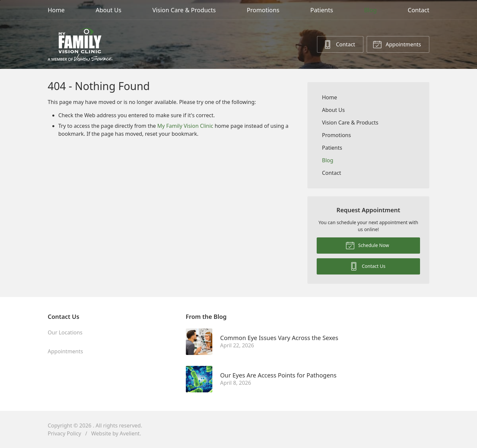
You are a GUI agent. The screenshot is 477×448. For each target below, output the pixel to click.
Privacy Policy (64, 433)
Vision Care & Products (184, 10)
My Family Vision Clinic (185, 126)
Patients (322, 10)
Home (56, 10)
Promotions (263, 10)
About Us (109, 10)
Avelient (130, 433)
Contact (419, 10)
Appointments (397, 44)
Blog (370, 10)
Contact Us (367, 266)
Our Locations (65, 332)
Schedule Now (367, 245)
